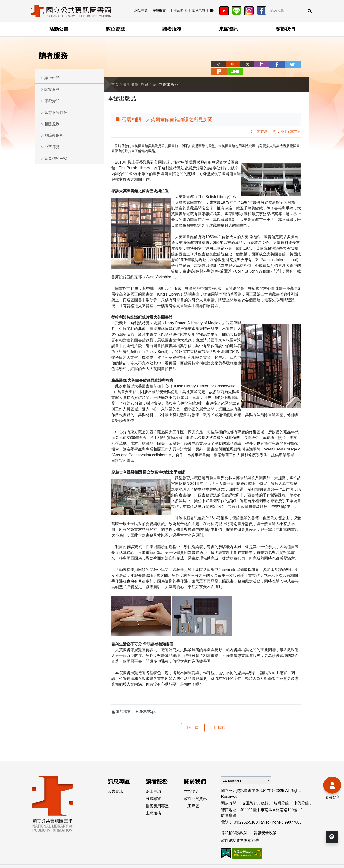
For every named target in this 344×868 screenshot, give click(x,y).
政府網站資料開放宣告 (240, 833)
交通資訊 (250, 795)
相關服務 (52, 124)
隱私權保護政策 (234, 825)
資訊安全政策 (265, 825)
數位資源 (115, 29)
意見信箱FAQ (56, 158)
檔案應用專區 (157, 799)
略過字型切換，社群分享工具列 (196, 60)
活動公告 (59, 29)
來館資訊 (229, 29)
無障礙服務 (54, 135)
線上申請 (52, 78)
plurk (287, 64)
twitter (273, 64)
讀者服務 (172, 29)
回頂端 (220, 720)
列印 (244, 64)
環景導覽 (229, 808)
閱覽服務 (52, 89)
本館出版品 (169, 77)
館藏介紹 (52, 101)
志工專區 (192, 799)
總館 (265, 795)
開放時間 (180, 11)
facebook (258, 64)
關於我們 (285, 29)
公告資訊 (116, 784)
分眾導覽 (52, 147)
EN (212, 11)
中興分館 (301, 795)
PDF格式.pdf (147, 704)
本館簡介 (192, 784)
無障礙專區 (161, 11)
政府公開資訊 (195, 792)
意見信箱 (199, 11)
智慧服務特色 (56, 113)
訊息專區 (119, 774)
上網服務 (154, 807)
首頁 (115, 77)
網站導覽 (141, 11)
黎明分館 (281, 795)
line (301, 64)
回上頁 (193, 720)
